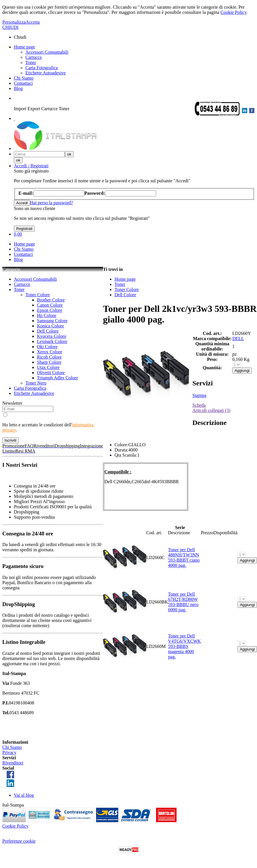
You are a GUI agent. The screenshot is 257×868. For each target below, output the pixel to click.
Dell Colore (48, 331)
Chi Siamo (24, 78)
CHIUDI (10, 27)
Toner (31, 62)
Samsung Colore (52, 321)
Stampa (199, 395)
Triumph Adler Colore (58, 378)
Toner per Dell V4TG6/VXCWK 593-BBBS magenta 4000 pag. (185, 646)
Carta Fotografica (42, 68)
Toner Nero (36, 383)
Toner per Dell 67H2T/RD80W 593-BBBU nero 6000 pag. (183, 602)
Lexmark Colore (52, 341)
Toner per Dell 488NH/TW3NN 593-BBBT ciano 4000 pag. (184, 557)
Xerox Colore (50, 352)
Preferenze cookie (19, 841)
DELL (238, 339)
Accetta (33, 22)
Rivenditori (13, 763)
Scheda (199, 405)
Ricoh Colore (49, 357)
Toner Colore (38, 295)
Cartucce (34, 57)
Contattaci (23, 83)
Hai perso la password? (51, 203)
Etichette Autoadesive (46, 73)
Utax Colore (48, 367)
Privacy (9, 752)
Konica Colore (50, 326)
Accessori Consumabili (47, 52)
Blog (18, 88)
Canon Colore (50, 305)
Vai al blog (24, 795)
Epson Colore (50, 310)
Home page (24, 47)
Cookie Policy (233, 12)
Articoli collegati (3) (211, 410)
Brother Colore (51, 300)
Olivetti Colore (51, 373)
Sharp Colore (49, 362)
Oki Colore (47, 347)
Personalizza (14, 22)
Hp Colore (47, 315)
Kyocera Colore (52, 336)
